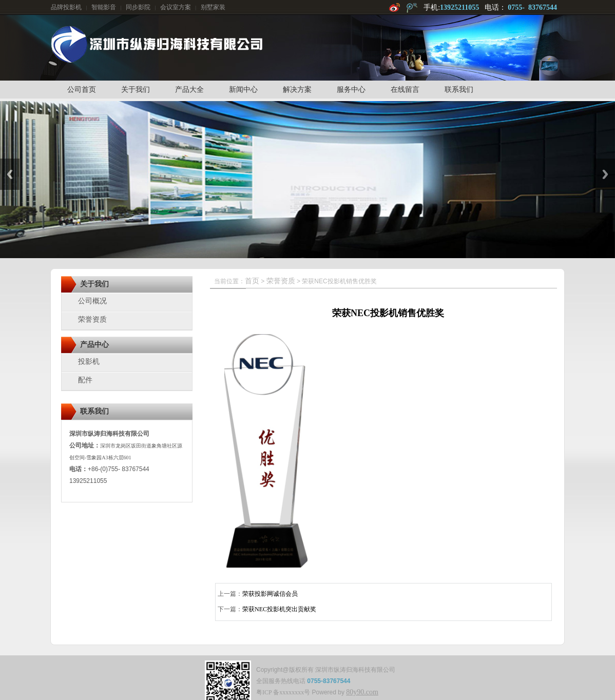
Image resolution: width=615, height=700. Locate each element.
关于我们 (136, 90)
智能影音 (104, 7)
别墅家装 (213, 7)
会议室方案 (176, 7)
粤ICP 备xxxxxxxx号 (283, 692)
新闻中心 (243, 90)
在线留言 (405, 90)
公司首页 (82, 90)
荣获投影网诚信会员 (270, 594)
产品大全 (189, 90)
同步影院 (138, 7)
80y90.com (362, 692)
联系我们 (459, 90)
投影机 (89, 362)
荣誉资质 (92, 319)
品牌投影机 (66, 7)
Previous (10, 174)
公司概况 (92, 301)
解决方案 (297, 90)
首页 (252, 281)
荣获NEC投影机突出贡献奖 (279, 609)
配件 (85, 380)
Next (605, 174)
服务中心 (351, 90)
